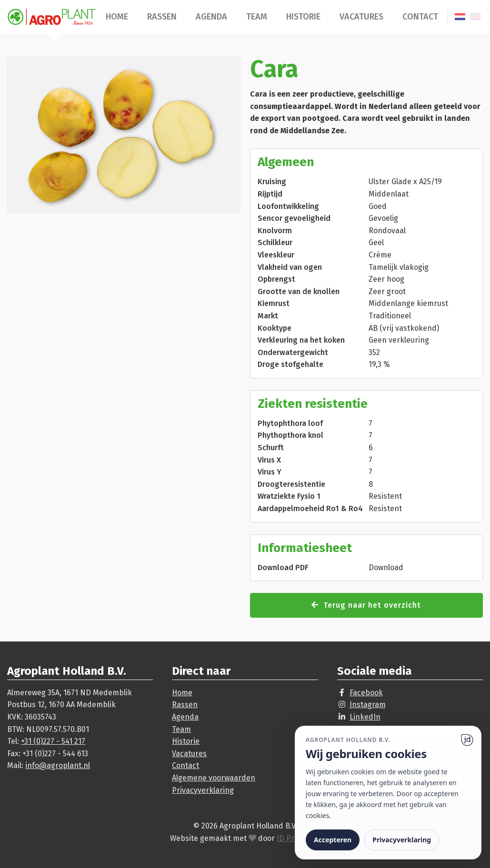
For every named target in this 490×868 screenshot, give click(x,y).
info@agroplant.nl (58, 765)
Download (386, 567)
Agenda (211, 17)
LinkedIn (365, 717)
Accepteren (333, 840)
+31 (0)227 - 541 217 (53, 741)
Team (257, 17)
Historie (303, 17)
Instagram (368, 705)
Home (117, 17)
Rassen (162, 17)
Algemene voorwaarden (214, 778)
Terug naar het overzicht (366, 605)
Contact (420, 17)
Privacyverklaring (203, 790)
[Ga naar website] (467, 740)
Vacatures (361, 17)
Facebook (366, 693)
